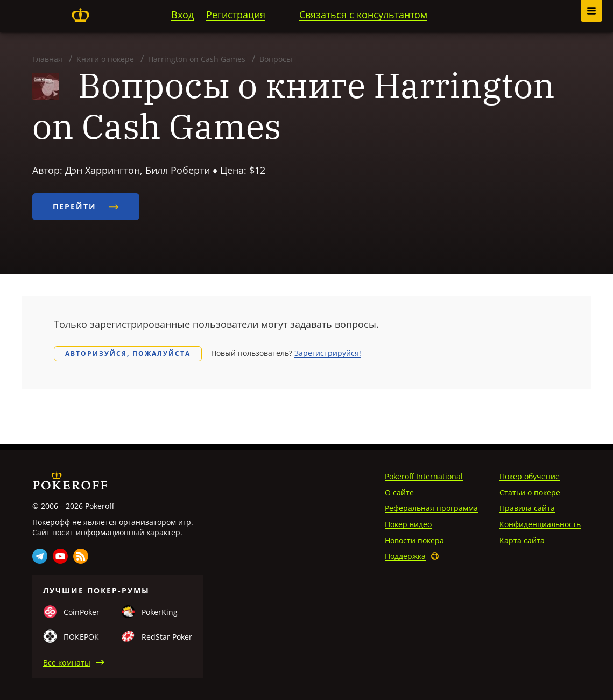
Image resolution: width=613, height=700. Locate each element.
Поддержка (405, 556)
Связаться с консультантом (363, 15)
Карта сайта (522, 540)
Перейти (86, 206)
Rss (81, 556)
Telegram (40, 556)
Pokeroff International (424, 476)
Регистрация (236, 15)
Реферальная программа (431, 508)
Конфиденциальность (540, 524)
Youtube (60, 556)
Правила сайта (527, 508)
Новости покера (414, 540)
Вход (182, 15)
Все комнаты (67, 663)
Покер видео (408, 524)
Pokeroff (80, 15)
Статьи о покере (530, 492)
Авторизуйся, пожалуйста (128, 353)
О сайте (399, 492)
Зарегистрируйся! (328, 353)
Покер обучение (530, 476)
